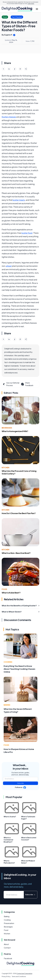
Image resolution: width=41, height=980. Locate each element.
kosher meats (19, 200)
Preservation (9, 923)
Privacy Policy (6, 977)
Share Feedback (27, 384)
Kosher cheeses (9, 117)
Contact (7, 948)
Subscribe (20, 783)
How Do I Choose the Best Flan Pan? (19, 513)
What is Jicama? (10, 817)
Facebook (8, 958)
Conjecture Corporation (24, 974)
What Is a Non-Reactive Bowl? (16, 553)
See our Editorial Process (11, 384)
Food (4, 589)
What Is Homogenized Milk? (15, 431)
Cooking (8, 662)
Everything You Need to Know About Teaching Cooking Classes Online (19, 669)
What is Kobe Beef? (11, 593)
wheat (9, 266)
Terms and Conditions (19, 977)
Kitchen (5, 468)
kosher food (27, 233)
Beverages (7, 428)
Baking (7, 705)
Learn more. (31, 4)
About (6, 944)
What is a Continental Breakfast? (8, 840)
